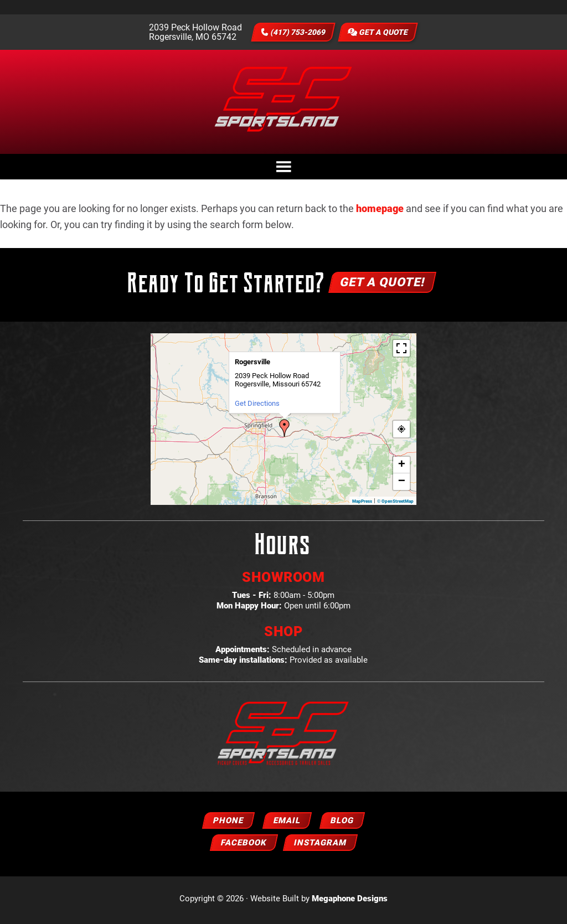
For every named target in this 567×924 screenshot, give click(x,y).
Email (287, 823)
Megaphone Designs (350, 901)
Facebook (244, 845)
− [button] (402, 484)
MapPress (362, 504)
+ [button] (402, 468)
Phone (228, 823)
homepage (380, 211)
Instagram (320, 845)
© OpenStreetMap (395, 504)
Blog (342, 823)
